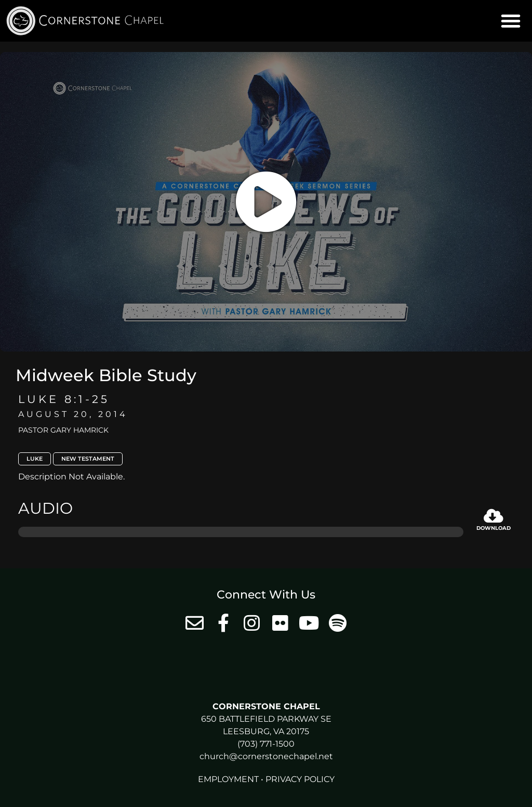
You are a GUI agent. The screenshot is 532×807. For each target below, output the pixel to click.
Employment (228, 779)
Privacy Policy (300, 779)
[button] (511, 21)
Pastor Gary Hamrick (63, 430)
